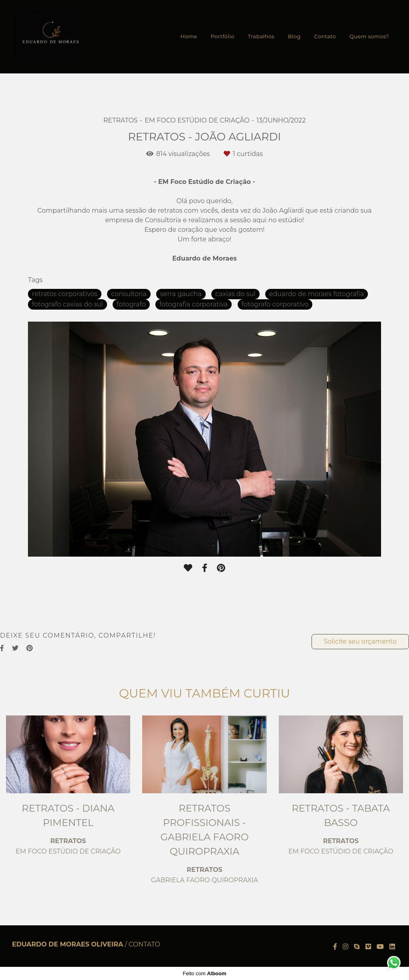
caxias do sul (235, 294)
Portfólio (223, 36)
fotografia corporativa (194, 304)
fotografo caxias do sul (68, 304)
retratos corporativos (65, 294)
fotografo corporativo (275, 304)
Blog (294, 36)
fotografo (131, 304)
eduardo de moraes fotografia (317, 294)
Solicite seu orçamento (360, 641)
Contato (325, 36)
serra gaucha (181, 294)
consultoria (129, 294)
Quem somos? (369, 36)
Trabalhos (261, 36)
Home (189, 36)
